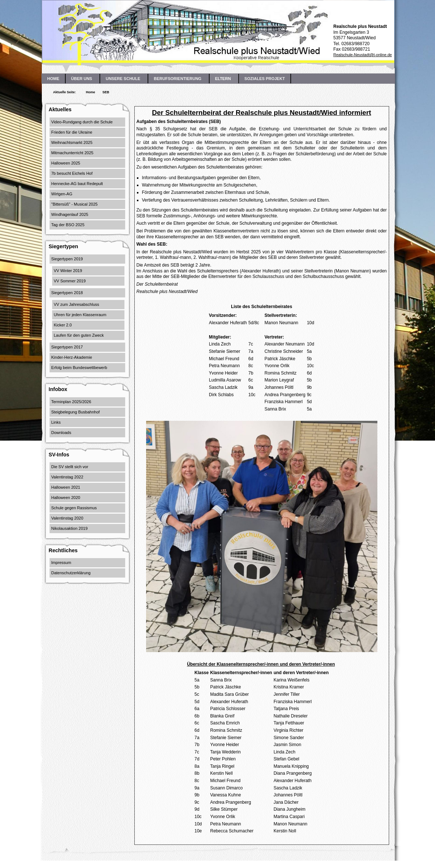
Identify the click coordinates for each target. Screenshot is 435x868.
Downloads (61, 433)
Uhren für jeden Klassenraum (80, 315)
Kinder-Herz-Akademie (72, 357)
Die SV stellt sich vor (70, 467)
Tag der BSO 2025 (68, 225)
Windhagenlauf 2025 (70, 214)
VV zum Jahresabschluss (77, 304)
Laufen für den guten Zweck (79, 335)
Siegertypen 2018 (67, 293)
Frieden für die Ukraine (72, 132)
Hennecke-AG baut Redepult (77, 184)
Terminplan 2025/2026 (71, 402)
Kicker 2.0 (63, 325)
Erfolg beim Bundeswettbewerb (79, 368)
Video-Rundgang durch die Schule (82, 122)
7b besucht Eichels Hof (72, 173)
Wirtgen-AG (62, 194)
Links (56, 422)
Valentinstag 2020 (67, 518)
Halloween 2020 (66, 498)
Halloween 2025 (66, 163)
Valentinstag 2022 (67, 477)
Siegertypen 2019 (67, 259)
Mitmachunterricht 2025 (72, 153)
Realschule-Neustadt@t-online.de (363, 55)
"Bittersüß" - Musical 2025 (75, 204)
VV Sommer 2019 (70, 281)
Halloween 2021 (66, 487)
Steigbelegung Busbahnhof (76, 412)
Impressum (61, 563)
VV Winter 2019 (68, 271)
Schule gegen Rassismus (74, 508)
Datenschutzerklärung (71, 573)
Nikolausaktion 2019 (70, 528)
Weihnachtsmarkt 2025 (72, 142)
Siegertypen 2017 (67, 347)
